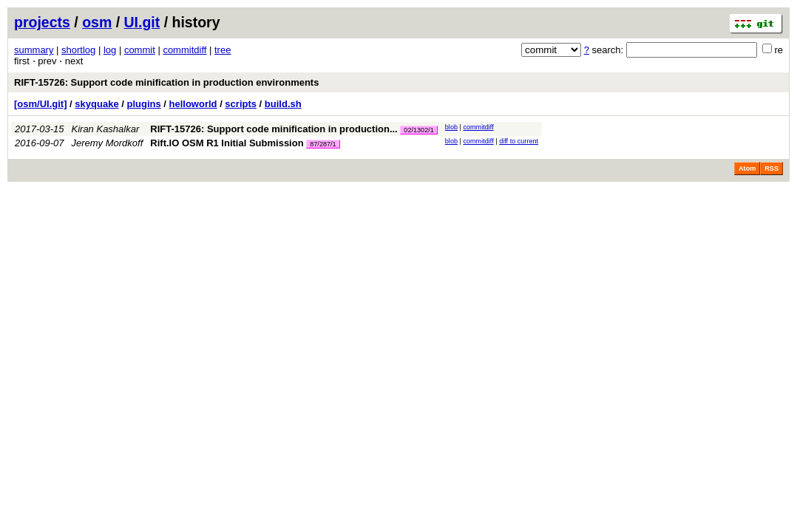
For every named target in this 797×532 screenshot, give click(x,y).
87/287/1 (323, 144)
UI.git (142, 22)
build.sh (283, 104)
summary (34, 50)
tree (223, 50)
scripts (241, 104)
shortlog (78, 50)
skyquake (96, 104)
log (110, 50)
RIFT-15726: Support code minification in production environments (166, 82)
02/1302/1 (418, 130)
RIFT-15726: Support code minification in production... (275, 129)
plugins (143, 104)
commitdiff (184, 50)
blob (451, 127)
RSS (771, 168)
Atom (747, 168)
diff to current (519, 141)
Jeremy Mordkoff (108, 143)
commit (140, 50)
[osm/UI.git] (41, 104)
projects (42, 22)
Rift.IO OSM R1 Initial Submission (227, 143)
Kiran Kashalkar (106, 129)
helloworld (193, 104)
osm (97, 22)
